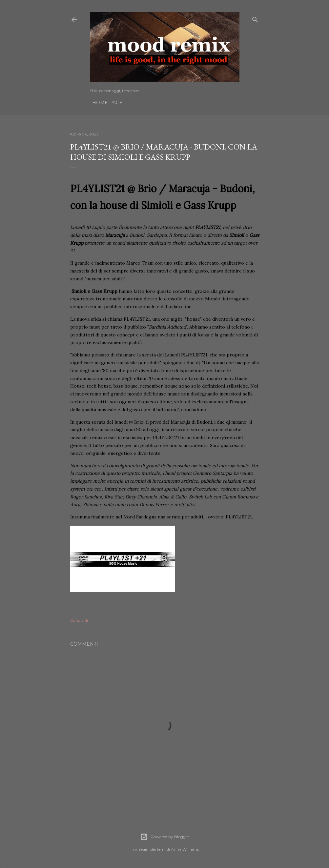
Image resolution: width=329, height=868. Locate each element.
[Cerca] (255, 18)
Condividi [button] (79, 620)
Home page (107, 103)
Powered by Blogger (165, 837)
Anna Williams (185, 849)
